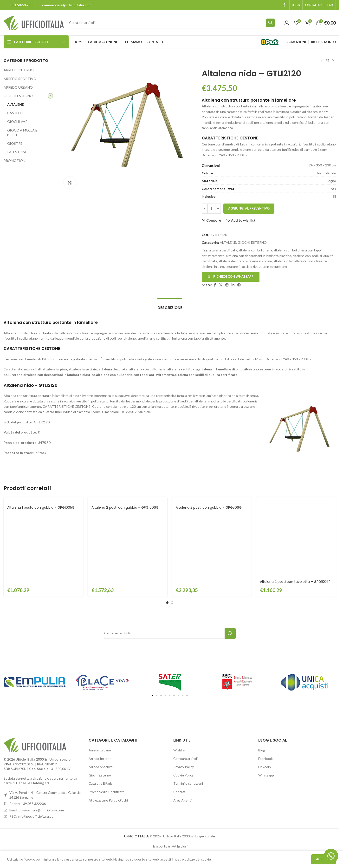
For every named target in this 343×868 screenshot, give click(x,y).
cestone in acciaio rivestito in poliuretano (256, 266)
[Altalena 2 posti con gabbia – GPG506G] (212, 500)
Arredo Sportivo (101, 693)
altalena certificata (223, 250)
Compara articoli (185, 684)
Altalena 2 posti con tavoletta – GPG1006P (295, 507)
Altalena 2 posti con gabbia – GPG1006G (125, 507)
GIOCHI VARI (18, 122)
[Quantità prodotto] (211, 209)
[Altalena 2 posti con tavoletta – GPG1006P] (296, 500)
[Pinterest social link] (227, 285)
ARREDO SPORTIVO (20, 79)
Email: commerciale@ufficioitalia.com (37, 736)
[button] (231, 276)
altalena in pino (213, 266)
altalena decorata (232, 261)
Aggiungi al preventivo (249, 208)
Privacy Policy (184, 693)
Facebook (265, 684)
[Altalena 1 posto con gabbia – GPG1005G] (43, 500)
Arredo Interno (100, 684)
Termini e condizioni (188, 709)
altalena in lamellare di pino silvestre (300, 261)
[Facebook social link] (284, 5)
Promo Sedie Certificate (107, 717)
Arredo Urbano (100, 676)
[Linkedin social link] (233, 285)
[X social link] (221, 285)
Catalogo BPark (100, 709)
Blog (262, 676)
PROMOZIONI (15, 161)
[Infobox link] (17, 5)
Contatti (180, 717)
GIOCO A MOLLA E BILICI (22, 133)
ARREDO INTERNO (19, 70)
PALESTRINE (17, 152)
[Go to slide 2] (172, 528)
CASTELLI (15, 113)
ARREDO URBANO (18, 87)
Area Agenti (182, 726)
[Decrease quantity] (205, 209)
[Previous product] (321, 61)
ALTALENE (16, 104)
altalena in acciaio (259, 261)
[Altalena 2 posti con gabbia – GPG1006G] (128, 500)
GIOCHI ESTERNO (18, 96)
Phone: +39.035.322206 (28, 729)
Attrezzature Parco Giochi (108, 726)
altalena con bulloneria (255, 250)
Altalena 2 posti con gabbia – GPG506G (209, 507)
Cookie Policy (183, 701)
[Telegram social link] (239, 285)
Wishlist (179, 676)
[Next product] (333, 61)
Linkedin (265, 693)
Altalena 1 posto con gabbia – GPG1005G (41, 507)
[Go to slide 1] (167, 528)
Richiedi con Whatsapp (233, 276)
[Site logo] (34, 22)
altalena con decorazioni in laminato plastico (259, 256)
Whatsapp (266, 701)
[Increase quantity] (218, 209)
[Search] (172, 23)
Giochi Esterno (100, 701)
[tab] (170, 305)
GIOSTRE (15, 143)
